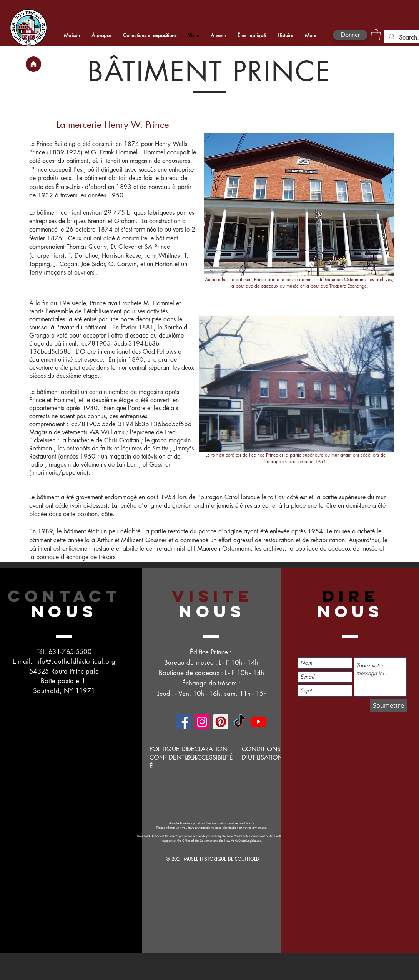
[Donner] (350, 35)
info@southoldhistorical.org (75, 661)
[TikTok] (240, 722)
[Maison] (33, 64)
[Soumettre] (388, 706)
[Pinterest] (221, 722)
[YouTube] (259, 722)
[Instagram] (202, 722)
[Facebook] (183, 722)
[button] (376, 35)
